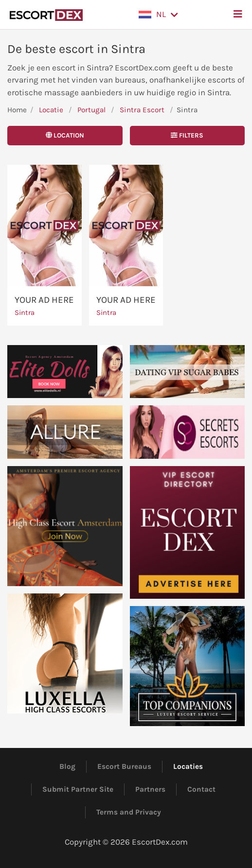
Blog (67, 766)
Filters (187, 135)
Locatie (51, 110)
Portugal (91, 110)
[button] (158, 15)
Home (17, 110)
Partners (150, 789)
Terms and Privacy (129, 812)
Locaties (188, 766)
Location (65, 135)
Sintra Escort (142, 110)
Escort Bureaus (124, 766)
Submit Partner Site (78, 789)
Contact (201, 789)
